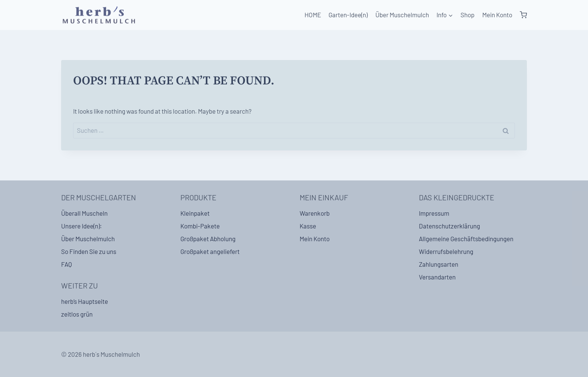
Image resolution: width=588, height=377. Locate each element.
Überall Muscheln (84, 213)
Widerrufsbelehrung (446, 251)
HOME (313, 15)
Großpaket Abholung (208, 239)
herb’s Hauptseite (85, 301)
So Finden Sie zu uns (89, 251)
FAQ (67, 264)
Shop (467, 15)
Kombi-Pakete (200, 226)
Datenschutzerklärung (449, 226)
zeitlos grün (77, 314)
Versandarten (437, 277)
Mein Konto (497, 15)
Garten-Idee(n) (348, 15)
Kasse (308, 226)
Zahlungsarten (439, 264)
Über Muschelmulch (402, 15)
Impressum (434, 213)
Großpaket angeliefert (210, 251)
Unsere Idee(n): (82, 226)
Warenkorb (315, 213)
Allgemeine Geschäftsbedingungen (466, 239)
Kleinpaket (195, 213)
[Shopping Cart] (523, 15)
